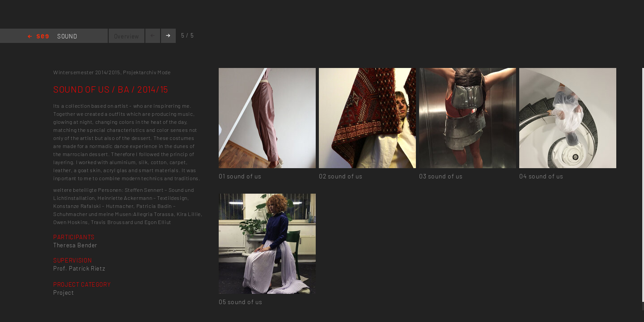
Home (38, 37)
